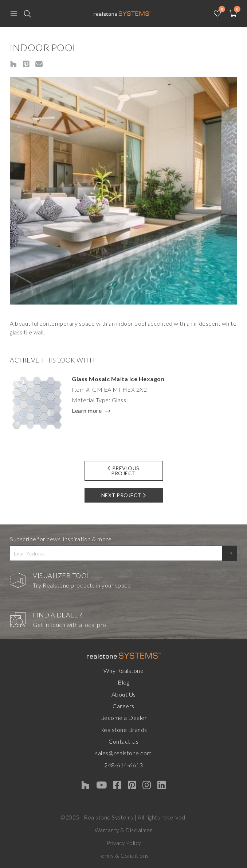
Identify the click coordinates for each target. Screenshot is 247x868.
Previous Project (123, 471)
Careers (123, 706)
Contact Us (123, 741)
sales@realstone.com (123, 753)
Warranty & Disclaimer (124, 830)
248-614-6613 (123, 765)
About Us (124, 694)
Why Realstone (124, 671)
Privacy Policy (124, 843)
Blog (123, 682)
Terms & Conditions (124, 856)
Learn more (87, 411)
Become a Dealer (124, 718)
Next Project (124, 495)
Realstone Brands (124, 730)
